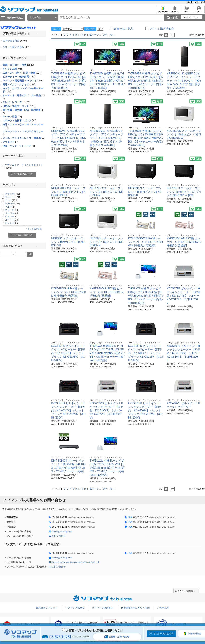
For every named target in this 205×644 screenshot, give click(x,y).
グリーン (12, 210)
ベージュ (12, 213)
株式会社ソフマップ (47, 608)
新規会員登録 (163, 11)
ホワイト (12, 197)
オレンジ (12, 223)
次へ (112, 35)
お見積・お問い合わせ (117, 637)
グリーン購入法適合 (16, 47)
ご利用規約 (192, 2)
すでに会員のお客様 (164, 634)
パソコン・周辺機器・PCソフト (23, 81)
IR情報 (202, 2)
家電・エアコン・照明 (18, 65)
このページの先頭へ (186, 591)
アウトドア (10, 142)
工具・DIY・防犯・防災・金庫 (22, 73)
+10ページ (94, 35)
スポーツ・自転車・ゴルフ (19, 121)
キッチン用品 (12, 117)
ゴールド (12, 220)
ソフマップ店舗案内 (102, 608)
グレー (11, 200)
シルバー (12, 203)
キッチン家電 (13, 69)
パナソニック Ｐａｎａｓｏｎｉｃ (68, 70)
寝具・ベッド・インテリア (19, 146)
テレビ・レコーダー (16, 102)
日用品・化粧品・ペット (19, 106)
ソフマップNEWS (75, 608)
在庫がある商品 (15, 41)
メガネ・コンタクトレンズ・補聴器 (23, 138)
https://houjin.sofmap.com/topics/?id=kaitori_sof (76, 562)
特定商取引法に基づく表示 (135, 608)
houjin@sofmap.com (62, 531)
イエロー (11, 216)
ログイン (199, 11)
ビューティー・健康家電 (19, 77)
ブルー (11, 207)
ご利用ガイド (175, 11)
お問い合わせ (59, 536)
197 (105, 35)
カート (187, 11)
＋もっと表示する (34, 229)
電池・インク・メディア (19, 84)
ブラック (12, 194)
